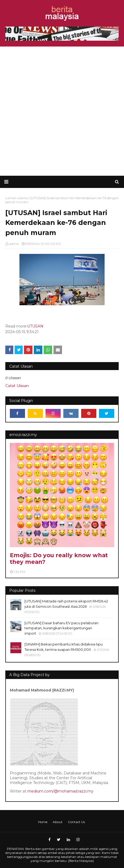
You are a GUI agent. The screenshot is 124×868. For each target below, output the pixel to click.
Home (43, 822)
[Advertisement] (62, 111)
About (58, 822)
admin (14, 244)
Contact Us (76, 822)
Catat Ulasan (17, 386)
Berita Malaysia (81, 861)
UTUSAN (35, 326)
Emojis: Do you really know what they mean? (59, 559)
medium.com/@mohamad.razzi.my (60, 791)
